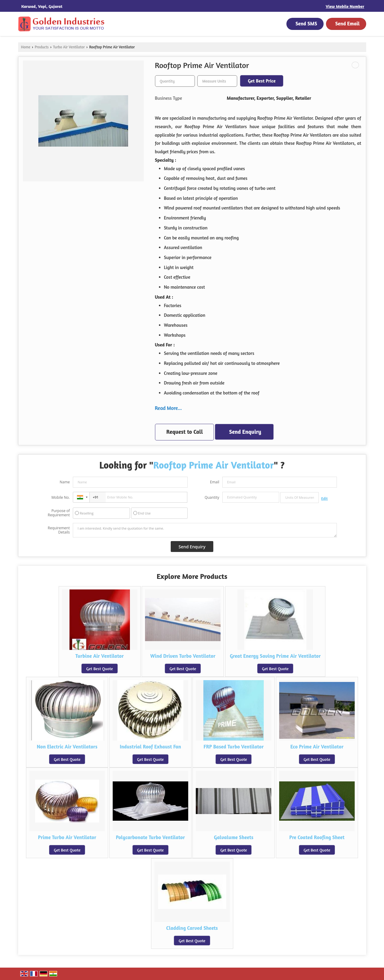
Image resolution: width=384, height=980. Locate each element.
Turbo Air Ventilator (69, 47)
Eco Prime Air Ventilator (317, 747)
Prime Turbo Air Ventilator (67, 837)
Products (42, 47)
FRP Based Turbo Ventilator (234, 747)
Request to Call (185, 432)
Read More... (168, 408)
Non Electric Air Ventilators (67, 747)
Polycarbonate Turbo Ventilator (150, 837)
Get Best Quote (99, 668)
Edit (324, 499)
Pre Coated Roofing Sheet (317, 837)
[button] (345, 6)
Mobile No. (61, 497)
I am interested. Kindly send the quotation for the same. (205, 530)
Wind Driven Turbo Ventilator (183, 656)
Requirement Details (59, 530)
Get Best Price (262, 81)
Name (65, 482)
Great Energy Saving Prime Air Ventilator (275, 656)
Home (26, 47)
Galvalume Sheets (234, 837)
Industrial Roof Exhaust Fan (150, 747)
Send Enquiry (245, 432)
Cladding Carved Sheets (192, 928)
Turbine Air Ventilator (100, 656)
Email (215, 482)
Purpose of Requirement (59, 513)
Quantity (212, 497)
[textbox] (217, 81)
